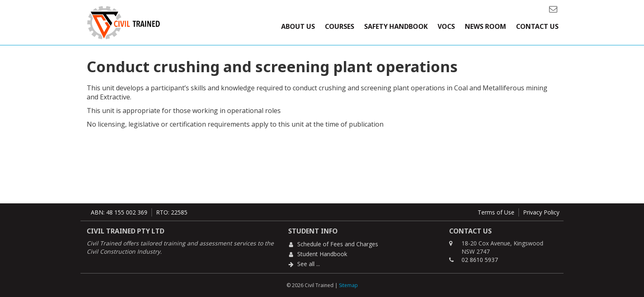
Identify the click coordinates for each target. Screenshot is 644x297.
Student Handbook (322, 254)
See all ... (309, 264)
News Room (485, 26)
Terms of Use (496, 212)
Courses (340, 26)
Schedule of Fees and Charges (338, 244)
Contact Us (537, 26)
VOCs (446, 26)
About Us (298, 26)
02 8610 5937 (480, 260)
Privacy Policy (541, 212)
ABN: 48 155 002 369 (119, 212)
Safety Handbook (396, 26)
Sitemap (348, 285)
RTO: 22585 (172, 212)
